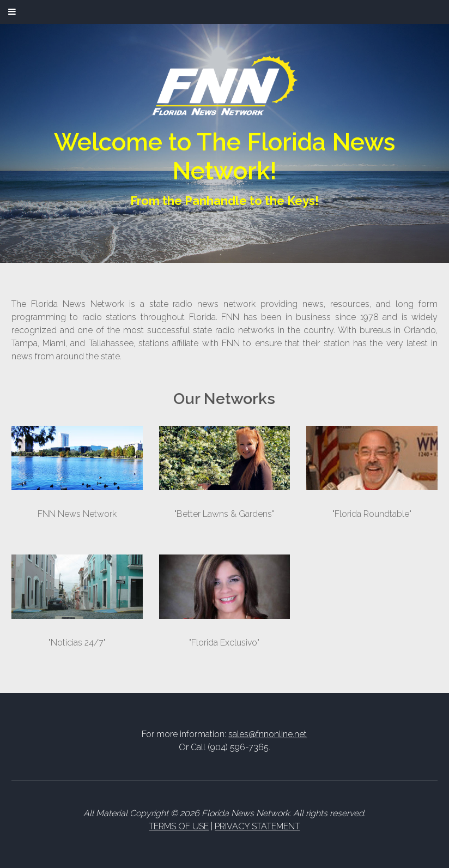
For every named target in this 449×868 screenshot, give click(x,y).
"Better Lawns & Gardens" (224, 514)
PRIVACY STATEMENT (257, 826)
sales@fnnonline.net (268, 734)
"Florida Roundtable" (372, 514)
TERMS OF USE (179, 826)
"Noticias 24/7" (77, 643)
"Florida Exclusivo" (224, 643)
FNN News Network (77, 514)
